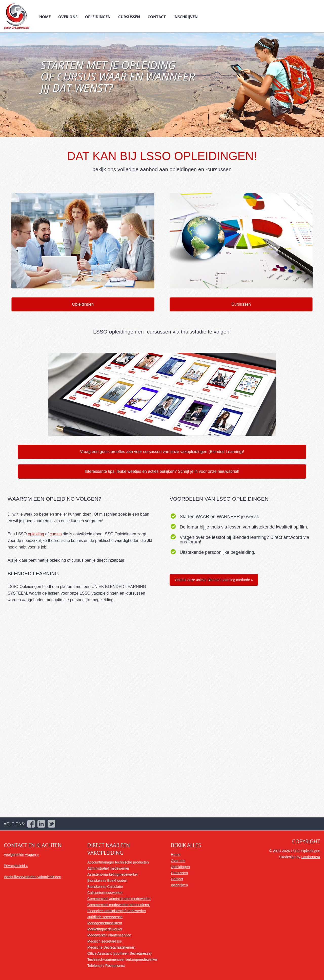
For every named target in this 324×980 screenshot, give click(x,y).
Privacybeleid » (16, 866)
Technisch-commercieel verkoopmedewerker (122, 959)
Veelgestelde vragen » (21, 855)
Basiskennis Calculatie (105, 887)
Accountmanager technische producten (118, 862)
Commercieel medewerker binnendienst (119, 905)
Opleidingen (98, 17)
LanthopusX (311, 857)
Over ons (68, 17)
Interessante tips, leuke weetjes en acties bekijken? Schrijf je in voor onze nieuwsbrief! (162, 471)
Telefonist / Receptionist (106, 966)
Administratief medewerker (108, 868)
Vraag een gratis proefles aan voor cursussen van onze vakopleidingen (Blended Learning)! (162, 452)
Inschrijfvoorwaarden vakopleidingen (32, 877)
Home (45, 17)
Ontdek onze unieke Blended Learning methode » (214, 580)
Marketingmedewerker (105, 929)
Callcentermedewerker (105, 893)
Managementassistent (105, 923)
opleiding (36, 534)
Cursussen (129, 17)
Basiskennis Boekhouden (107, 880)
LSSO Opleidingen (16, 16)
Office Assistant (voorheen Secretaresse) (119, 953)
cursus (56, 534)
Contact (157, 17)
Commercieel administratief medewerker (119, 899)
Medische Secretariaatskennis (111, 947)
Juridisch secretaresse (105, 917)
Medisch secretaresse (105, 941)
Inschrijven (186, 17)
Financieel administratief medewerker (117, 911)
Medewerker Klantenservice (109, 935)
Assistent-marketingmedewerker (113, 874)
